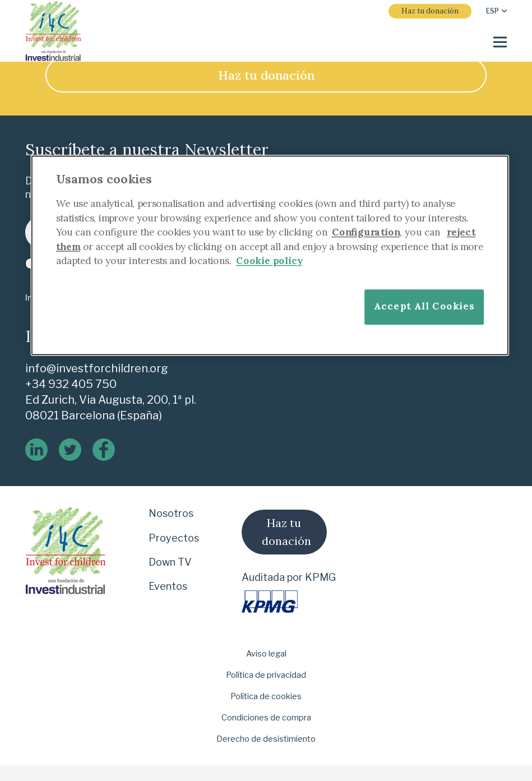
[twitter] (70, 450)
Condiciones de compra (266, 718)
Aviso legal (266, 654)
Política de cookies (266, 696)
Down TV (170, 562)
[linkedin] (36, 450)
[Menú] (500, 42)
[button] (496, 11)
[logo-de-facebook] (104, 450)
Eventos (168, 586)
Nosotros (171, 513)
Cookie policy (269, 261)
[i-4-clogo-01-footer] (53, 31)
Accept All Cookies (424, 306)
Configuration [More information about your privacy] (366, 232)
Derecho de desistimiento (266, 739)
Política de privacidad (266, 675)
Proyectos (174, 538)
